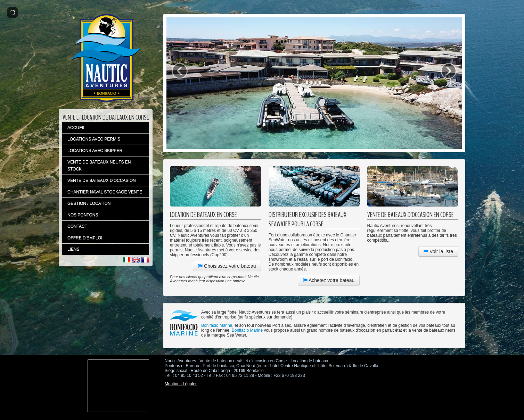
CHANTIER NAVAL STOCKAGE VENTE (105, 192)
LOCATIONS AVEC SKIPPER (95, 151)
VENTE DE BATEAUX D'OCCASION (102, 180)
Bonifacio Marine (217, 325)
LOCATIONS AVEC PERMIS (94, 139)
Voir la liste (438, 251)
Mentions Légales (181, 384)
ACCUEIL (76, 128)
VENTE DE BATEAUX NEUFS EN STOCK (99, 165)
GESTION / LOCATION (89, 203)
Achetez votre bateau (329, 280)
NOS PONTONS (83, 215)
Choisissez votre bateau (227, 266)
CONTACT (77, 226)
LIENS (73, 249)
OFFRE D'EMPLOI (85, 238)
